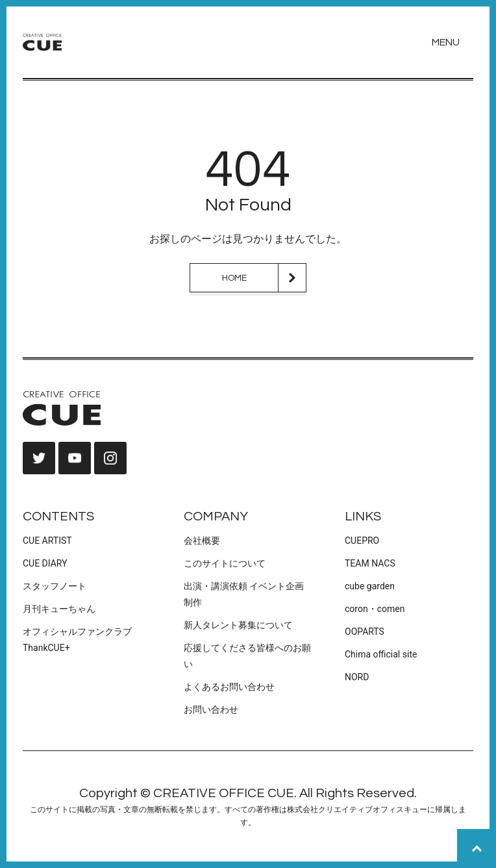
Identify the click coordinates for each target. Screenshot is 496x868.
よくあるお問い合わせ (229, 687)
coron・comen (375, 609)
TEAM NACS (370, 563)
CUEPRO (362, 541)
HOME (234, 278)
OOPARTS (365, 632)
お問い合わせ (211, 709)
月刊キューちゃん (59, 609)
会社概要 (202, 541)
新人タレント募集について (238, 625)
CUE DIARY (45, 563)
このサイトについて (225, 563)
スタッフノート (55, 586)
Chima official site (381, 654)
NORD (357, 677)
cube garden (370, 586)
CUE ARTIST (47, 541)
